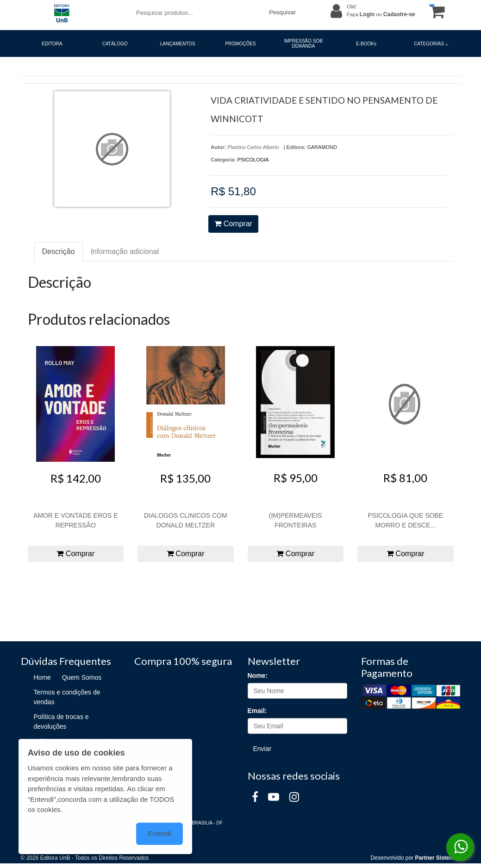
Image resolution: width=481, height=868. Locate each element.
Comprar (233, 224)
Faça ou (381, 14)
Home (42, 677)
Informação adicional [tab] (125, 251)
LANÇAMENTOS (178, 44)
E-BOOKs (366, 44)
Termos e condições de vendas (67, 697)
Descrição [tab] (59, 251)
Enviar (262, 749)
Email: (257, 711)
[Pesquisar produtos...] (197, 13)
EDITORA (52, 44)
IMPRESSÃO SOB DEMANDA (303, 43)
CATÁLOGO (115, 44)
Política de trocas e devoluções (61, 722)
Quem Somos (82, 677)
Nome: (258, 676)
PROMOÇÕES (240, 44)
